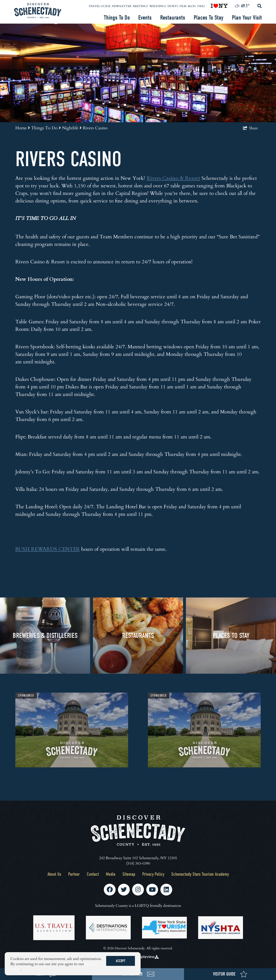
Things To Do (117, 18)
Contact (93, 874)
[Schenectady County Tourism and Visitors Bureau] (38, 11)
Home (23, 128)
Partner (74, 874)
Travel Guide (99, 6)
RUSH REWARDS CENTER (48, 549)
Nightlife (72, 128)
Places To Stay (209, 18)
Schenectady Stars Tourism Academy (200, 874)
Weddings (158, 6)
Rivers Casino (95, 128)
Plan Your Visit (247, 18)
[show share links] (250, 128)
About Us (54, 874)
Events (145, 18)
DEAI (201, 6)
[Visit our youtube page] (152, 890)
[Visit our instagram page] (138, 890)
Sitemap (129, 874)
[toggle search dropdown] (259, 6)
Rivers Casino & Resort (173, 178)
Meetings (140, 6)
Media (111, 874)
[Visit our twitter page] (124, 890)
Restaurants (173, 18)
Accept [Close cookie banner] (121, 961)
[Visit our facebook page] (110, 890)
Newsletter (122, 6)
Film (183, 6)
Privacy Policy (153, 874)
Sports (173, 6)
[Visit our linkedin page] (166, 890)
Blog (192, 6)
